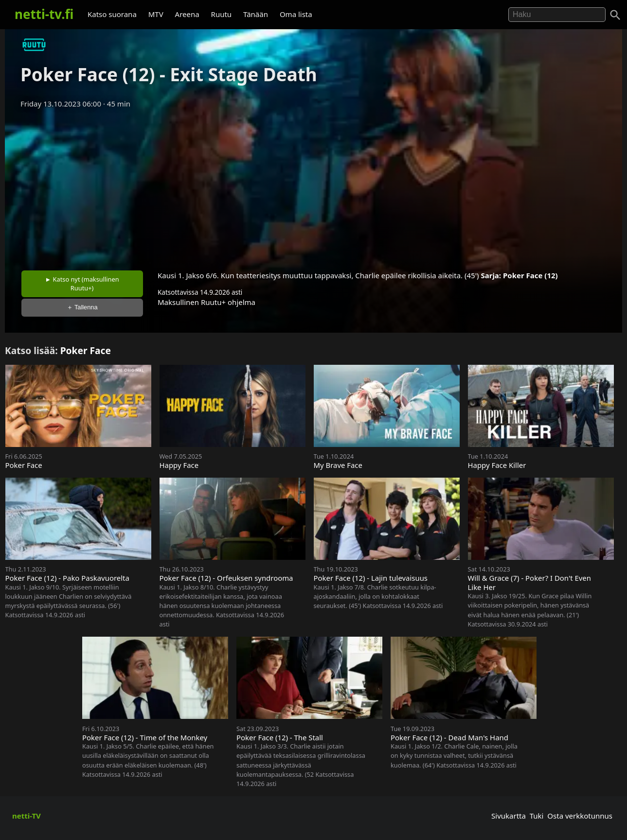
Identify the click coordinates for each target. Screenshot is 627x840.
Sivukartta (509, 816)
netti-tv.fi (44, 14)
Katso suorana (112, 14)
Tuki (537, 816)
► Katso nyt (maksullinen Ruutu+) (82, 284)
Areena (187, 14)
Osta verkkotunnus (580, 816)
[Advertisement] (314, 186)
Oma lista (296, 14)
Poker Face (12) (530, 275)
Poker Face (86, 350)
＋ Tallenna (82, 307)
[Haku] (615, 15)
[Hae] (557, 15)
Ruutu (222, 14)
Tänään (256, 14)
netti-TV (27, 816)
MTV (156, 14)
